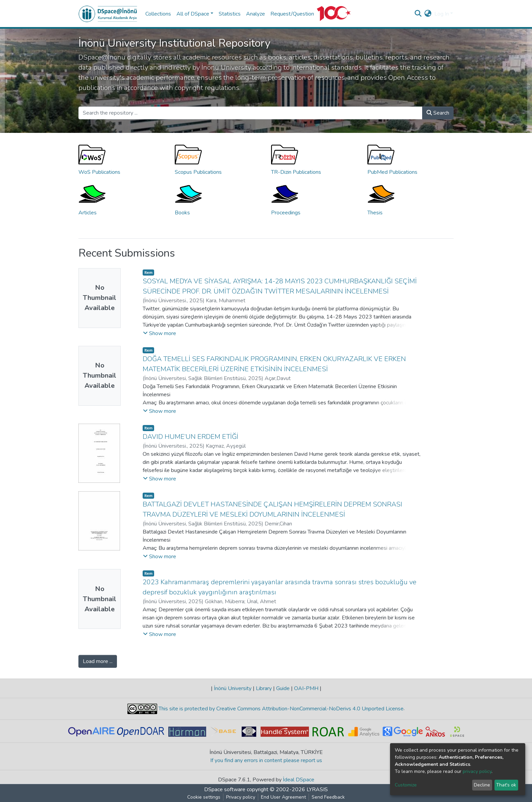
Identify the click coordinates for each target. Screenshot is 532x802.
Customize (406, 785)
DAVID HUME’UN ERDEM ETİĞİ (190, 437)
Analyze (256, 14)
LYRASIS (317, 789)
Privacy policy (241, 797)
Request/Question (292, 14)
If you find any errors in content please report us (266, 760)
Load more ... (98, 661)
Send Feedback (328, 797)
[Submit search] (418, 14)
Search (438, 113)
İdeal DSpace (299, 780)
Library (264, 688)
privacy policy (477, 771)
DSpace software (225, 789)
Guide (283, 688)
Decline (482, 785)
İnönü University (233, 688)
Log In (442, 14)
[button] (428, 14)
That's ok (506, 785)
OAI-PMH (306, 688)
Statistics (230, 14)
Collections (158, 14)
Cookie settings (204, 797)
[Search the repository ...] (250, 113)
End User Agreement (283, 797)
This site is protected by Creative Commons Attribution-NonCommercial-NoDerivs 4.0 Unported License (280, 709)
